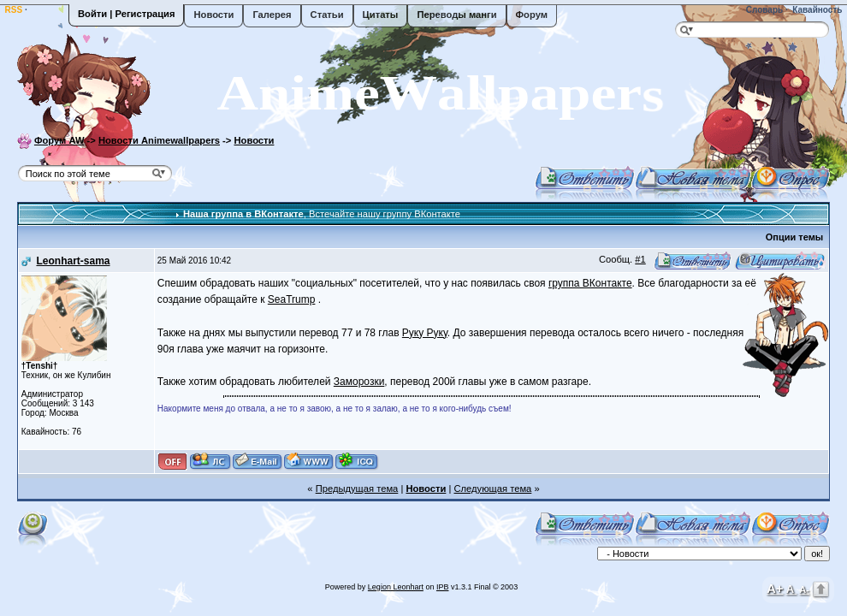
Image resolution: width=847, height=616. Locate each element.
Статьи (327, 15)
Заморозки (359, 382)
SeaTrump (292, 299)
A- (804, 589)
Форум (532, 15)
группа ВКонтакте (590, 283)
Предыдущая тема (357, 489)
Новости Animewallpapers (159, 140)
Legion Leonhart (396, 587)
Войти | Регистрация (126, 14)
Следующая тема (492, 489)
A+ (775, 588)
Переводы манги (456, 15)
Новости (213, 15)
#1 (640, 259)
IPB (443, 587)
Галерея (272, 15)
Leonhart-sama (73, 261)
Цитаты (381, 15)
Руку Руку (425, 333)
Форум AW (59, 140)
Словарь (763, 10)
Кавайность (817, 10)
